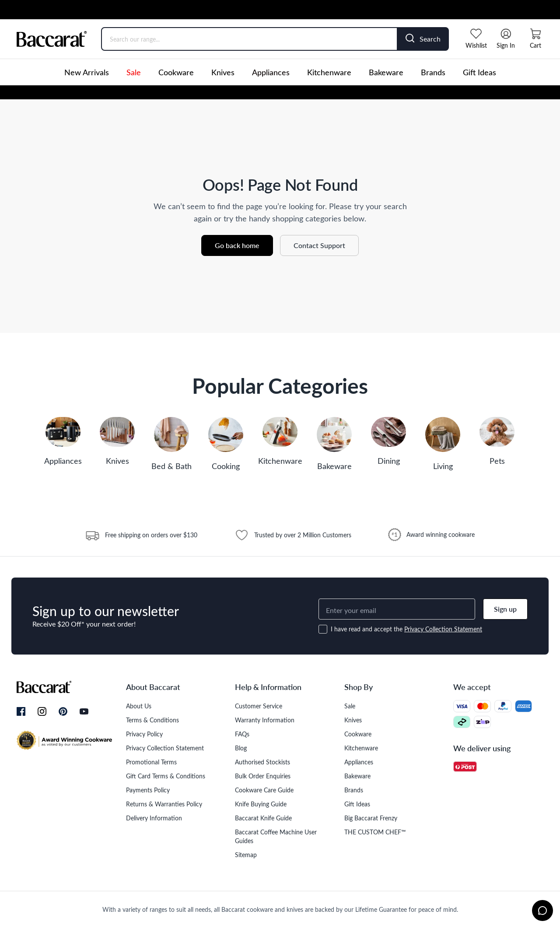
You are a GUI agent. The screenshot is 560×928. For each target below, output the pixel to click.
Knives (223, 72)
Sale (134, 72)
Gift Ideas (479, 72)
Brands (433, 72)
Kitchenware (329, 72)
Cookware (176, 72)
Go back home (237, 245)
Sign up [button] (505, 609)
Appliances (271, 72)
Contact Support (319, 245)
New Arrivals (87, 72)
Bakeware (386, 72)
